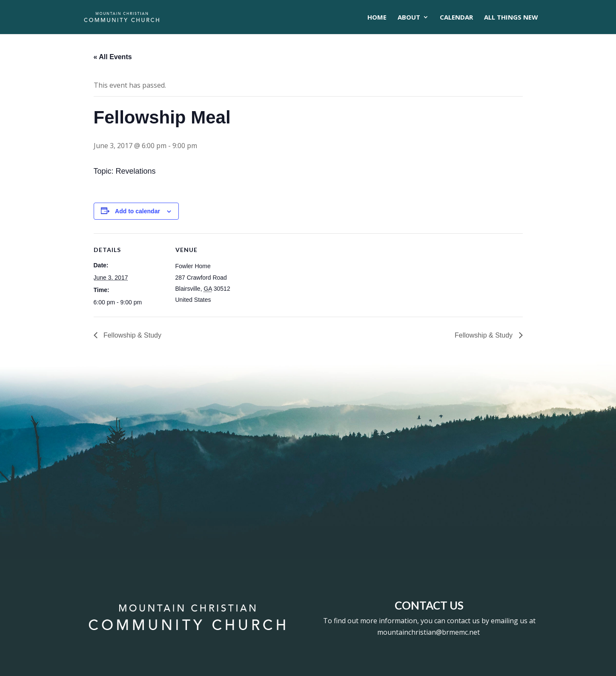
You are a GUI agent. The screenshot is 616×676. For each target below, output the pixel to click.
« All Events (113, 57)
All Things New (511, 18)
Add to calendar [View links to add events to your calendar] (138, 211)
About (409, 18)
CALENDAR (456, 18)
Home (377, 18)
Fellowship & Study (132, 335)
